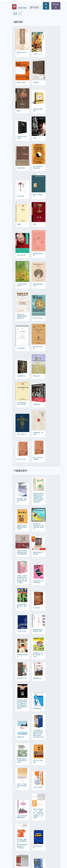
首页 (15, 14)
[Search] (36, 7)
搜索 (46, 6)
